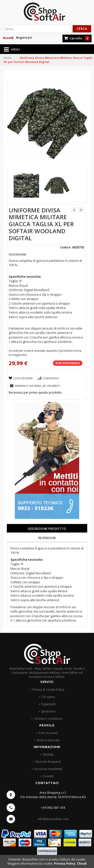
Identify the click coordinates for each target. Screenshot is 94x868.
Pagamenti (48, 704)
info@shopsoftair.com (53, 819)
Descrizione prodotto (47, 529)
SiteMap (48, 754)
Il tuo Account (48, 733)
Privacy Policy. (65, 864)
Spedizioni (48, 711)
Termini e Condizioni (48, 719)
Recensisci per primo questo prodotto (35, 393)
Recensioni (47, 538)
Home (8, 58)
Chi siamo (48, 697)
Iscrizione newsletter (48, 769)
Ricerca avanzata (48, 740)
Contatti (48, 776)
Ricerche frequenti (48, 762)
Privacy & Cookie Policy (48, 690)
